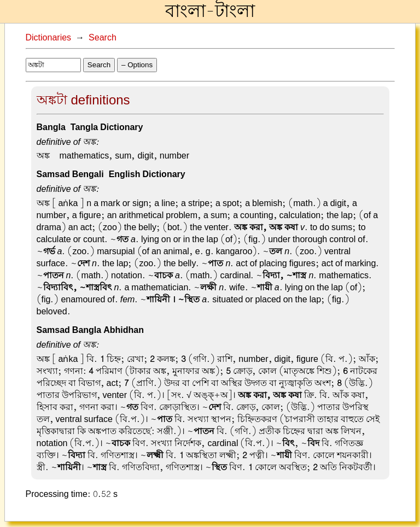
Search (103, 38)
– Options (137, 65)
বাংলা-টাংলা (210, 11)
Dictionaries (49, 38)
